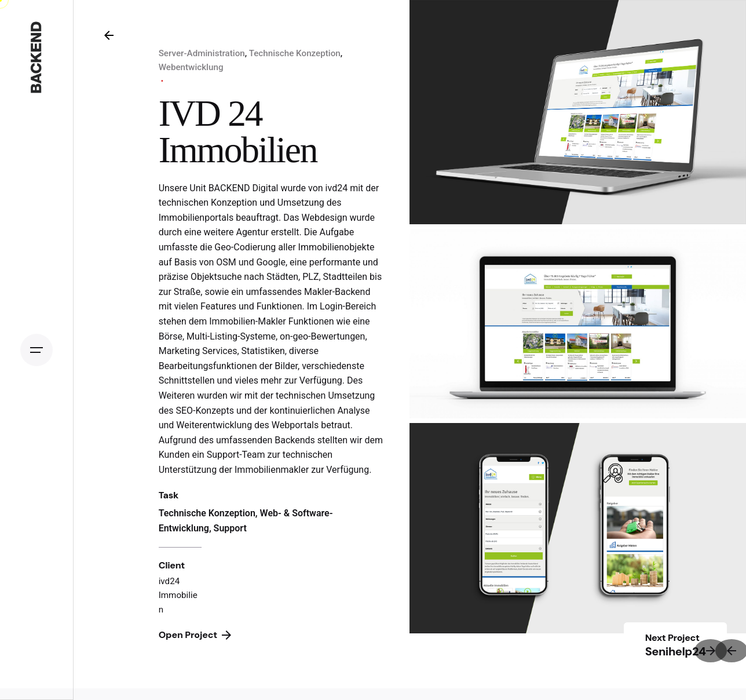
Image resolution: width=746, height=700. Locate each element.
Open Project (195, 635)
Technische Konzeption (295, 53)
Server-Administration (202, 53)
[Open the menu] (36, 350)
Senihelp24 (676, 651)
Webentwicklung (191, 67)
